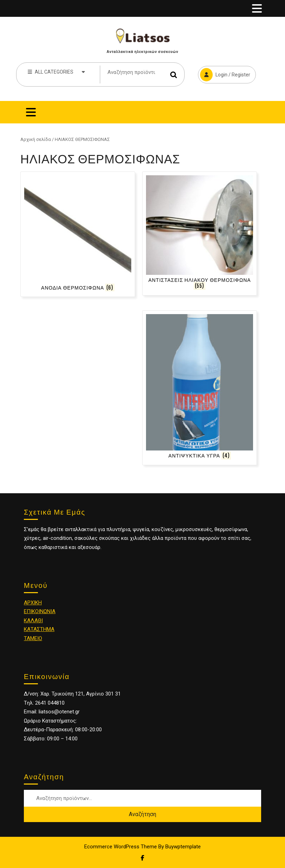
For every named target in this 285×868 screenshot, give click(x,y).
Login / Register (224, 74)
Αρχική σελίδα (36, 139)
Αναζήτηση (174, 74)
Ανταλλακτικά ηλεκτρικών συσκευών (142, 52)
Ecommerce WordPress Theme (121, 847)
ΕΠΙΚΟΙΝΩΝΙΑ (40, 611)
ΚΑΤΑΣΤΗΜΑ (39, 629)
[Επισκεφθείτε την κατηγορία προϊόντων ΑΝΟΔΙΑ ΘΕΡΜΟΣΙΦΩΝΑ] (78, 234)
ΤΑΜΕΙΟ (33, 638)
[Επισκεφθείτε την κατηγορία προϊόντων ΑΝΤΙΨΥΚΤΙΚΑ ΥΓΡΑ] (200, 388)
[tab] (257, 8)
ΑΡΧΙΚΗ (33, 603)
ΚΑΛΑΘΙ (33, 621)
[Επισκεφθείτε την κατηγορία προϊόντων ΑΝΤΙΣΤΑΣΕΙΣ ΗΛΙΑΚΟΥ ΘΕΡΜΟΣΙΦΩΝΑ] (200, 233)
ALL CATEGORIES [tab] (56, 72)
